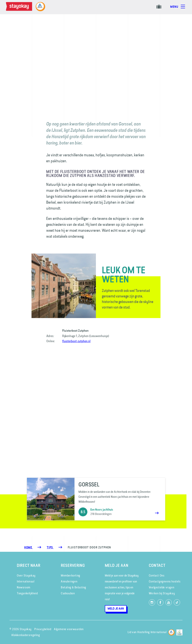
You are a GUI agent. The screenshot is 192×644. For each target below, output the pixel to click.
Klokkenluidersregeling (26, 635)
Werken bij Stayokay (162, 593)
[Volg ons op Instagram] (152, 602)
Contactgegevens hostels (165, 581)
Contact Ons (157, 575)
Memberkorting (71, 575)
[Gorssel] (96, 499)
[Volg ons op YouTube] (169, 602)
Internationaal (26, 581)
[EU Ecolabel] (179, 632)
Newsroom (24, 587)
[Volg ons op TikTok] (177, 602)
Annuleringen (69, 581)
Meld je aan (116, 609)
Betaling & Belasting (74, 587)
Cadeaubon (68, 593)
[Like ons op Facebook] (160, 602)
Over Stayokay (26, 575)
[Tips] (50, 547)
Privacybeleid (43, 629)
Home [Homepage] (28, 547)
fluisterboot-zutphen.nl (76, 341)
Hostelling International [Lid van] (152, 632)
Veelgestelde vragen (161, 587)
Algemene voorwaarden (69, 629)
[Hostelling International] (171, 632)
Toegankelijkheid (27, 593)
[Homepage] (20, 7)
